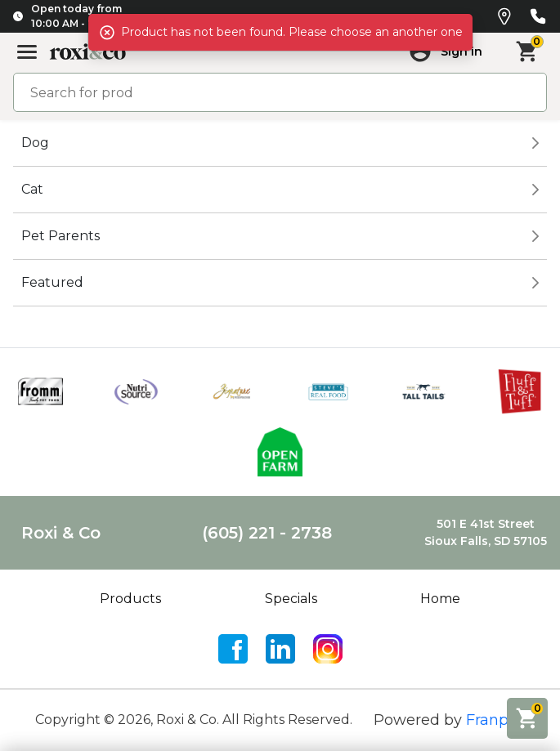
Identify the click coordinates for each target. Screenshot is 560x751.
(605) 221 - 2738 (267, 533)
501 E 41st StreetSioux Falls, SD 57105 (486, 532)
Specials (291, 599)
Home (440, 599)
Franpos (495, 720)
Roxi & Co (61, 533)
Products (130, 599)
